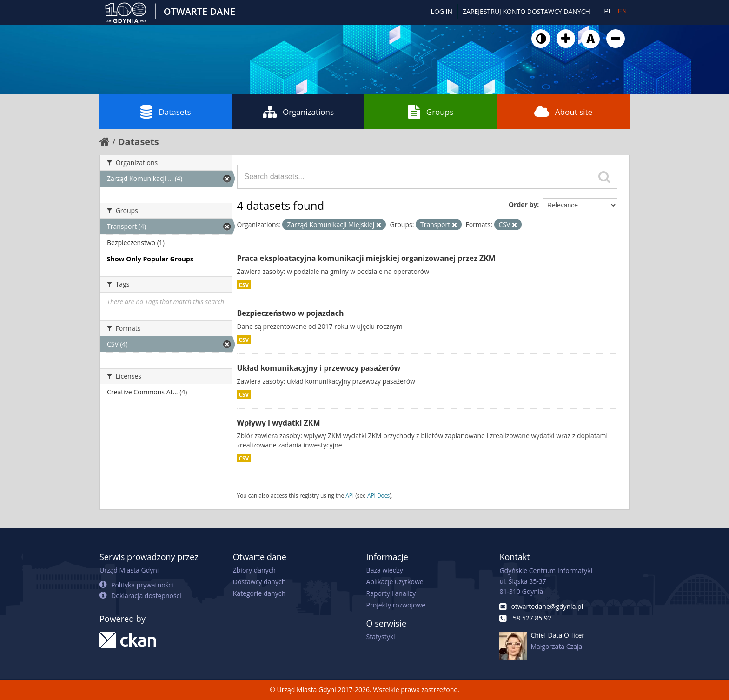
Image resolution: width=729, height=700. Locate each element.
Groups (431, 112)
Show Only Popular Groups (150, 259)
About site (563, 112)
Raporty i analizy (391, 593)
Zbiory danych (254, 570)
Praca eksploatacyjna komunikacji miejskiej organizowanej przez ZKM (366, 258)
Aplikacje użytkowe (395, 582)
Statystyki (381, 637)
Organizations (298, 112)
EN (622, 11)
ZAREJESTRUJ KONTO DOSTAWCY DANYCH (526, 11)
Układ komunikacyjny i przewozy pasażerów (319, 368)
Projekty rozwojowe (396, 605)
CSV (244, 285)
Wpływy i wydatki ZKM (279, 423)
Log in (442, 11)
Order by (523, 204)
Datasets (166, 112)
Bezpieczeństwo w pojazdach (291, 313)
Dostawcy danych (259, 582)
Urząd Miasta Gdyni (129, 570)
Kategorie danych (259, 593)
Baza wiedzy (385, 570)
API (350, 495)
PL (608, 11)
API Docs (378, 495)
